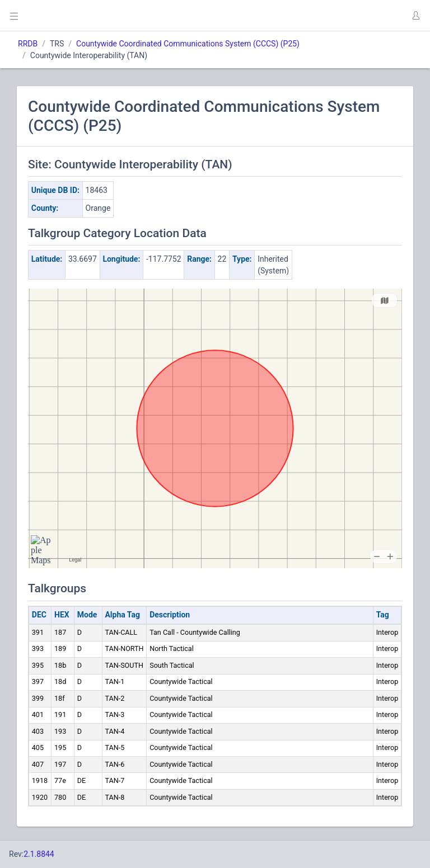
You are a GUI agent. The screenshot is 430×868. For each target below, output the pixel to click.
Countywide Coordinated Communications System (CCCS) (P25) (188, 44)
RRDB (28, 44)
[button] (415, 16)
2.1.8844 (39, 854)
